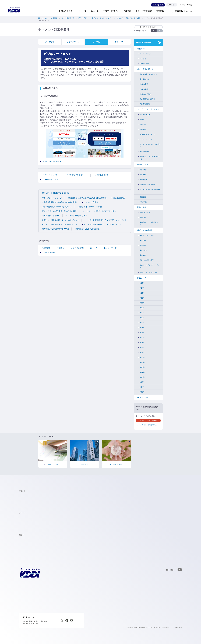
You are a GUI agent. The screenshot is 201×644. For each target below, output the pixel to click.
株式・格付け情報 (144, 230)
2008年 (142, 367)
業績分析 (143, 217)
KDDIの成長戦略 (145, 94)
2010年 (142, 357)
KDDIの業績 (144, 89)
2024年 (142, 288)
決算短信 (143, 175)
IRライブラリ (143, 164)
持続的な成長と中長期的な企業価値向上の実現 (87, 198)
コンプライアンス (146, 139)
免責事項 (61, 248)
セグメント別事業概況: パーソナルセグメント (61, 220)
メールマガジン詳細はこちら (147, 425)
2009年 (142, 362)
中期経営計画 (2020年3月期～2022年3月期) (60, 202)
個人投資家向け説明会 (147, 99)
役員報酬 (143, 129)
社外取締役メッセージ (51, 216)
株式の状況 (143, 250)
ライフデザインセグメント (77, 175)
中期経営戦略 (144, 64)
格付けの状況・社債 (147, 260)
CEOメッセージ (145, 54)
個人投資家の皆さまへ (146, 69)
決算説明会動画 (145, 104)
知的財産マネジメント (147, 134)
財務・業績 (142, 207)
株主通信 (143, 197)
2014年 (142, 338)
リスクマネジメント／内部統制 (150, 146)
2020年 (142, 308)
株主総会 (143, 240)
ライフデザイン (73, 42)
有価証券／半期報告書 (147, 185)
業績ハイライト (145, 212)
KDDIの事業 (144, 84)
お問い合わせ (158, 5)
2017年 (142, 323)
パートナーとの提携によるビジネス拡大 (100, 211)
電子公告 (94, 248)
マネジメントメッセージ (52, 198)
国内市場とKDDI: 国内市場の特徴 (55, 229)
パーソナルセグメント (51, 175)
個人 (187, 11)
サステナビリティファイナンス (150, 266)
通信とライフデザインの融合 (90, 207)
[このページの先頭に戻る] (173, 570)
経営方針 (141, 49)
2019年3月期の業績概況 (51, 162)
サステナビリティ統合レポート (150, 191)
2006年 (142, 377)
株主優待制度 (144, 79)
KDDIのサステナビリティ (77, 216)
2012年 (142, 348)
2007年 (142, 372)
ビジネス (96, 42)
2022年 (142, 298)
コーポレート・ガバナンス (148, 109)
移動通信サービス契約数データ (150, 224)
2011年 (142, 352)
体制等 (142, 120)
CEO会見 (143, 59)
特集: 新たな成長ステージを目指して (57, 207)
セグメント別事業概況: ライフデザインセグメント (106, 220)
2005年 (142, 382)
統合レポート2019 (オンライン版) (56, 193)
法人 (191, 11)
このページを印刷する (148, 27)
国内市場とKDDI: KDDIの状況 (88, 229)
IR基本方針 (46, 248)
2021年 (142, 303)
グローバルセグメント (51, 180)
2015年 (142, 333)
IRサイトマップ (110, 248)
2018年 (142, 318)
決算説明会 (143, 170)
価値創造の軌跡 (119, 198)
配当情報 (143, 245)
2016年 (142, 328)
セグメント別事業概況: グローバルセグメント (102, 225)
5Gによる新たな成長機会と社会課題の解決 (59, 211)
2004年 (142, 387)
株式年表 (143, 255)
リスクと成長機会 (91, 202)
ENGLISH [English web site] (178, 628)
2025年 (142, 283)
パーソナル (50, 42)
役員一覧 (143, 124)
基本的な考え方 (145, 115)
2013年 (142, 343)
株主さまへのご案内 (147, 235)
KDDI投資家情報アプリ (51, 253)
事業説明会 (143, 202)
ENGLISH (172, 5)
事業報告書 (143, 180)
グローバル (119, 42)
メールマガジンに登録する (149, 420)
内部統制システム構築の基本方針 (150, 158)
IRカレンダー (143, 397)
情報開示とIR (144, 152)
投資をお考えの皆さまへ (148, 74)
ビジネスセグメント (103, 175)
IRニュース (142, 278)
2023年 (142, 293)
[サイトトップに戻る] (14, 10)
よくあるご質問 (77, 248)
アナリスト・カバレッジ (148, 273)
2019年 (142, 313)
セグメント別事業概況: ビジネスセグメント (60, 225)
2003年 (142, 392)
